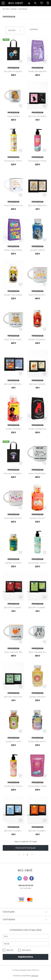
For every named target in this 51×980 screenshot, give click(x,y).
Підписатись (26, 957)
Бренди (14, 9)
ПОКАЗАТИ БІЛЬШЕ (26, 848)
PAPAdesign (13, 68)
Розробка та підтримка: (26, 976)
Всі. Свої (6, 9)
